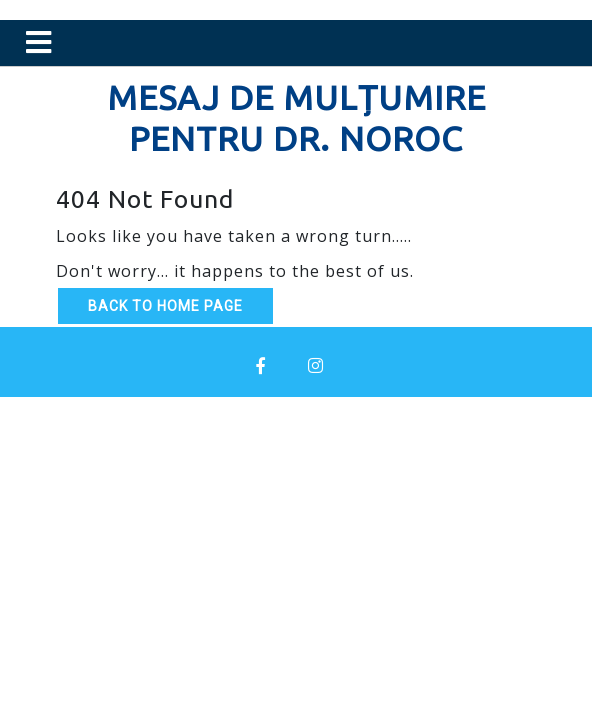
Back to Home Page (165, 306)
